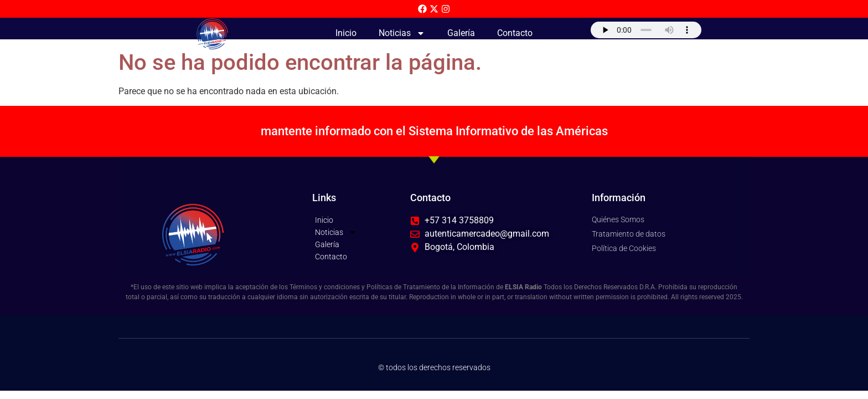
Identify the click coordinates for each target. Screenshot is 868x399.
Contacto (515, 33)
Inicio (346, 33)
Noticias (402, 33)
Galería (461, 33)
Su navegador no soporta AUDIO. (646, 30)
